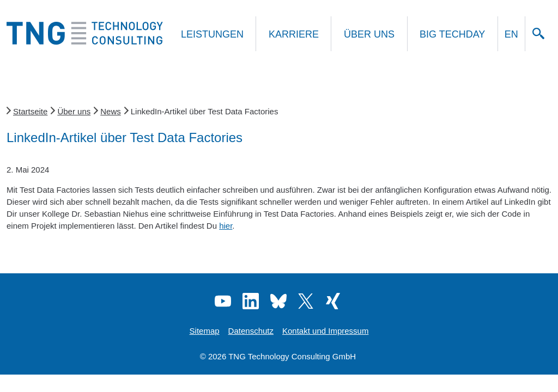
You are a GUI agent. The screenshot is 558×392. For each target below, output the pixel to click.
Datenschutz (251, 331)
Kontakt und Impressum (325, 331)
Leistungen (212, 34)
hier (226, 226)
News (111, 111)
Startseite (30, 111)
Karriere (294, 34)
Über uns (369, 34)
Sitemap (205, 331)
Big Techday (452, 34)
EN (511, 34)
